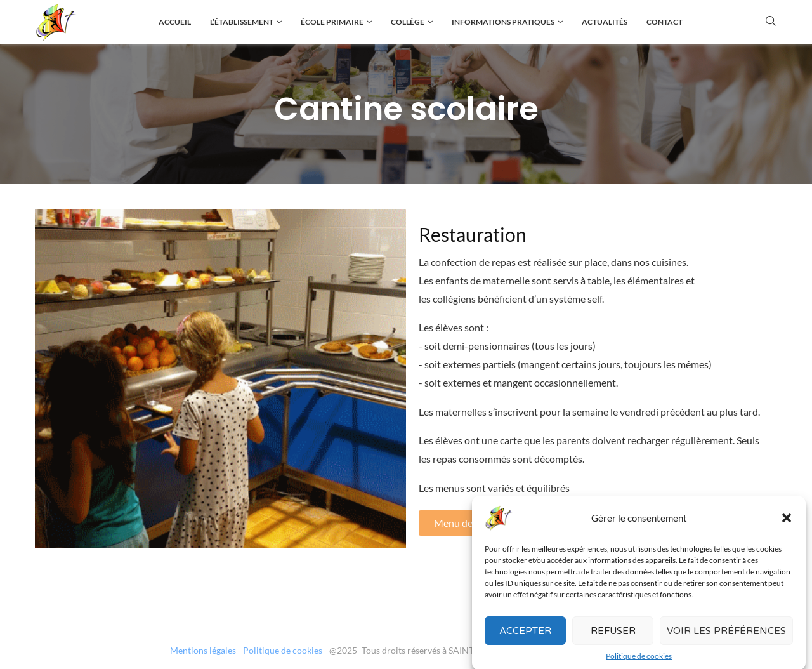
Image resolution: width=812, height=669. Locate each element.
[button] (787, 526)
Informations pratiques (503, 22)
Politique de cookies (283, 650)
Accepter (525, 639)
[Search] (771, 22)
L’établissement (242, 22)
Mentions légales (203, 650)
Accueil (175, 22)
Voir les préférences (726, 639)
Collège (408, 22)
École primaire (332, 22)
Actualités (605, 22)
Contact (665, 22)
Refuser (613, 639)
